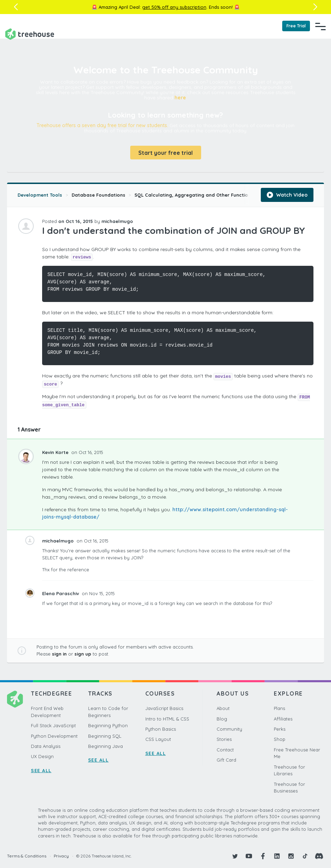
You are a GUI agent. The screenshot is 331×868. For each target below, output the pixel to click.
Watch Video (287, 195)
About (223, 708)
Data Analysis (46, 746)
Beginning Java (105, 746)
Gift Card (226, 760)
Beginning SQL (105, 736)
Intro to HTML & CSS (167, 719)
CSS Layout (158, 739)
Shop (280, 739)
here (180, 98)
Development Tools (40, 195)
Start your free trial (165, 153)
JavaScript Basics (164, 708)
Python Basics (161, 729)
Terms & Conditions (27, 856)
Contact (225, 750)
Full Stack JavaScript (53, 725)
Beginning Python (108, 725)
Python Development (54, 736)
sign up (83, 654)
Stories (224, 739)
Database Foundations (98, 195)
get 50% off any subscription (174, 7)
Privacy (61, 856)
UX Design (42, 756)
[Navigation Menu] (320, 26)
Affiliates (283, 719)
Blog (222, 719)
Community (229, 729)
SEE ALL (41, 770)
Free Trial (296, 26)
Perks (280, 729)
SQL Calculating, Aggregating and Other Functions (194, 195)
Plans (279, 708)
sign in (59, 654)
